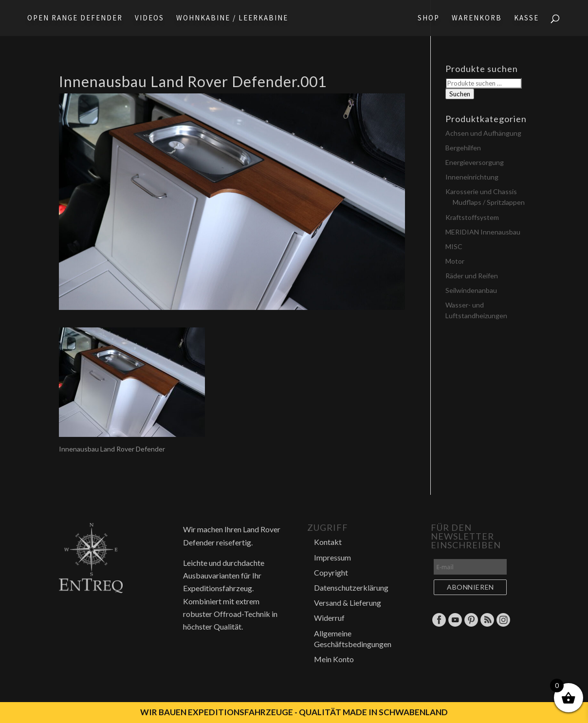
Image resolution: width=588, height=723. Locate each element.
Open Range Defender (75, 18)
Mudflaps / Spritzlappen (489, 202)
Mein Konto (334, 659)
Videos (149, 18)
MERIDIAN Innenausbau (483, 232)
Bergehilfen (463, 148)
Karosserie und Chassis (481, 191)
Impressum (332, 557)
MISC (454, 246)
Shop (429, 18)
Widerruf (329, 618)
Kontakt (328, 542)
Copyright (331, 572)
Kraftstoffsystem (472, 217)
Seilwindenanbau (471, 290)
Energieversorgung (475, 162)
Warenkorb (477, 18)
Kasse (526, 18)
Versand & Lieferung (348, 603)
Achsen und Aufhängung (483, 133)
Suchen (460, 94)
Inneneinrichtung (472, 177)
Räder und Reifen (472, 276)
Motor (455, 261)
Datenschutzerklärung (351, 587)
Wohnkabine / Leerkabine (232, 18)
